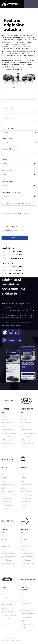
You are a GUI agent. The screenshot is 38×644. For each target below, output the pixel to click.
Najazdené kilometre (10, 149)
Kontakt (4, 447)
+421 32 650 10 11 (15, 252)
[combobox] (19, 163)
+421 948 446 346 (15, 270)
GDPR (9, 638)
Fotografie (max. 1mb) (10, 226)
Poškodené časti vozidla (11, 192)
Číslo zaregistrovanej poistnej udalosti (16, 203)
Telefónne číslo (7, 108)
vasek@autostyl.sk (16, 258)
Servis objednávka (8, 430)
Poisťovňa (5, 159)
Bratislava (6, 217)
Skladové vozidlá (7, 423)
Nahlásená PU (7, 181)
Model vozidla (7, 139)
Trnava (5, 220)
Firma (4, 98)
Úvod (3, 416)
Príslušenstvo (6, 440)
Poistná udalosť (7, 436)
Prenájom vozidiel (8, 443)
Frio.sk (19, 640)
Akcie (4, 426)
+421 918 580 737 (15, 255)
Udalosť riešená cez (9, 170)
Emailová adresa (8, 118)
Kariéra (4, 638)
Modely (4, 419)
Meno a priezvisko (8, 87)
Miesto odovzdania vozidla (12, 214)
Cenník (4, 481)
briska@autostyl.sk (16, 273)
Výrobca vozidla (8, 129)
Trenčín (26, 214)
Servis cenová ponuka (9, 433)
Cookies (15, 638)
